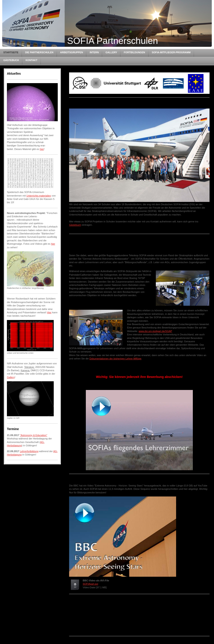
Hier (49, 312)
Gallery (11, 377)
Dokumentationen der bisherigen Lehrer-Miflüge (115, 359)
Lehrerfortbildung (29, 451)
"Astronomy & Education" (34, 435)
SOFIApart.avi (90, 584)
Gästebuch (75, 225)
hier (42, 149)
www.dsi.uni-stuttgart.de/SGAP (155, 331)
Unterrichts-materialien (39, 196)
